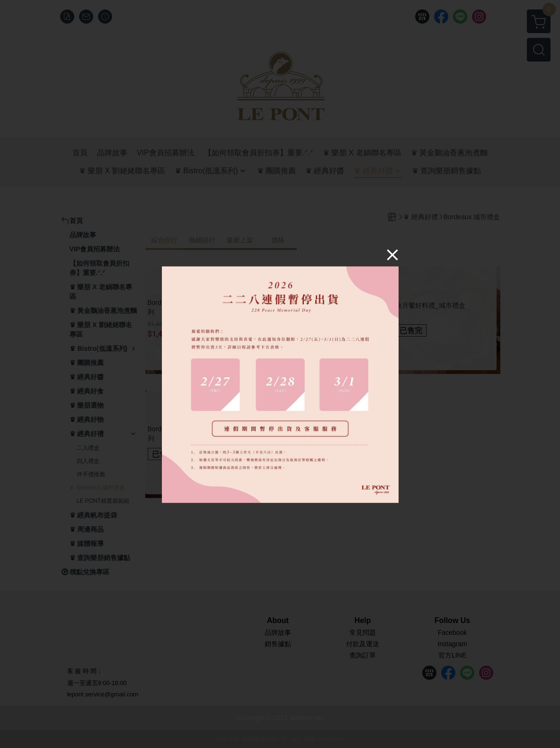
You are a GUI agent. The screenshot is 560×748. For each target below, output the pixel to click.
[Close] (392, 255)
